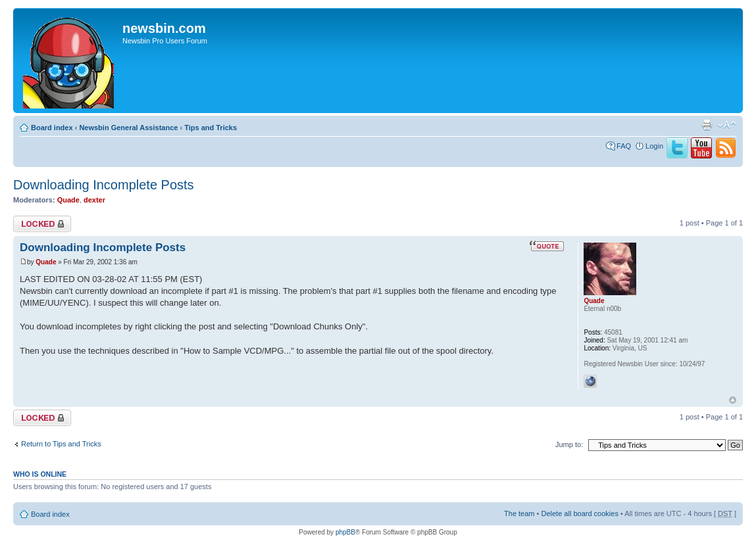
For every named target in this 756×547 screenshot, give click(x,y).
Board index (52, 128)
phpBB (345, 532)
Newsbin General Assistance (128, 128)
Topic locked (42, 224)
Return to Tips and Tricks (61, 444)
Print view (707, 125)
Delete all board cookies (579, 513)
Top (733, 400)
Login (654, 146)
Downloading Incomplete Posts (104, 185)
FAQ (624, 146)
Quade (68, 200)
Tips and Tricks (211, 128)
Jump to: (569, 444)
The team (519, 513)
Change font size (727, 125)
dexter (94, 200)
